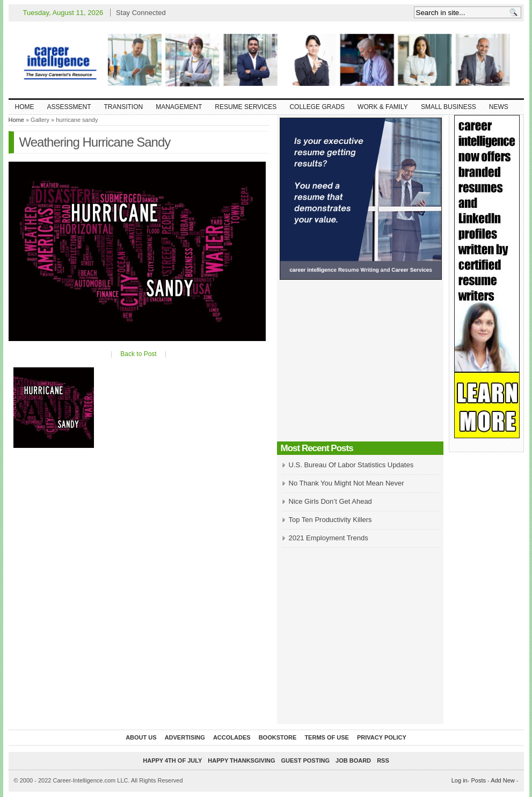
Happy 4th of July (172, 760)
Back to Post (138, 354)
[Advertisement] (360, 364)
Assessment (69, 107)
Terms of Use (327, 737)
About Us (141, 737)
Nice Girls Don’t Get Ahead (330, 501)
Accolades (232, 737)
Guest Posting (305, 760)
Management (179, 107)
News (499, 107)
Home (25, 107)
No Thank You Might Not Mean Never (347, 483)
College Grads (317, 107)
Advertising (185, 737)
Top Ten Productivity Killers (330, 520)
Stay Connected (141, 13)
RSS (383, 760)
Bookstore (278, 737)
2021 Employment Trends (329, 538)
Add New (503, 780)
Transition (124, 107)
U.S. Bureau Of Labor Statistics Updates (351, 465)
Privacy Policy (382, 737)
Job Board (353, 760)
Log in (460, 780)
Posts (478, 780)
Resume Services (246, 107)
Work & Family (383, 107)
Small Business (449, 107)
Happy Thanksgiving (241, 760)
